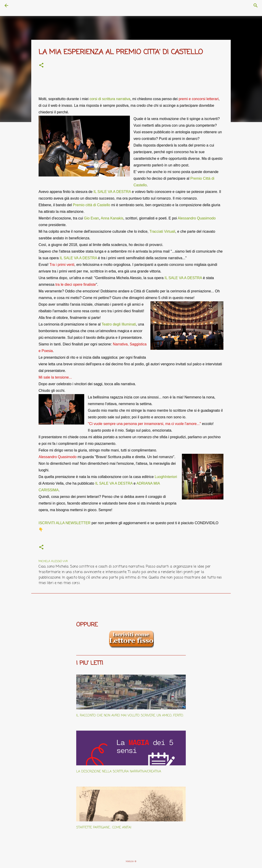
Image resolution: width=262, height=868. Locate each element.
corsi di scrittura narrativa (110, 99)
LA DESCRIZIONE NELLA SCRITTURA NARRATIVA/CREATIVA (119, 772)
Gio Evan (92, 218)
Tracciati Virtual (162, 231)
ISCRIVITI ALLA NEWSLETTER (65, 523)
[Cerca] (19, 5)
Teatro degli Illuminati (119, 324)
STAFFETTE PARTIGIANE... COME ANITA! (104, 828)
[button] (41, 66)
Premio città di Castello (92, 205)
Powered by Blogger (131, 852)
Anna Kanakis (112, 218)
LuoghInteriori (166, 477)
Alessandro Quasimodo (197, 218)
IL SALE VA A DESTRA (112, 192)
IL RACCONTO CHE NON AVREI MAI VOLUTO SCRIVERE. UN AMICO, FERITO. (130, 716)
